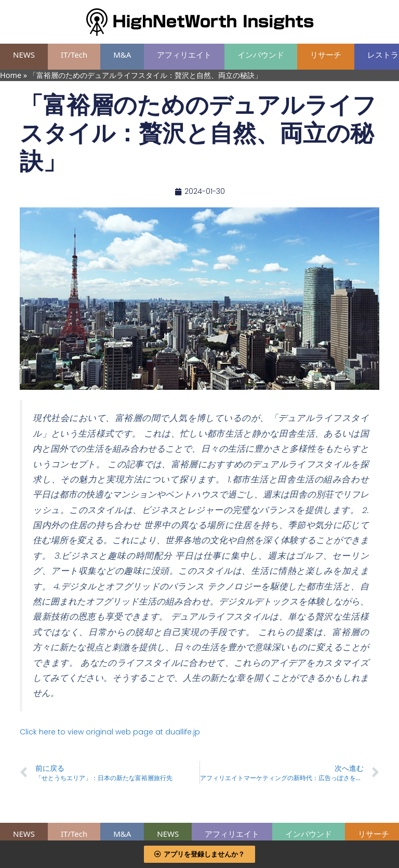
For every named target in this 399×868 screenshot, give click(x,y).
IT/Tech (74, 55)
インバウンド (261, 55)
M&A (122, 55)
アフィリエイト (184, 55)
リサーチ (326, 55)
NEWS (24, 55)
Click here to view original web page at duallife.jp (110, 732)
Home (11, 75)
